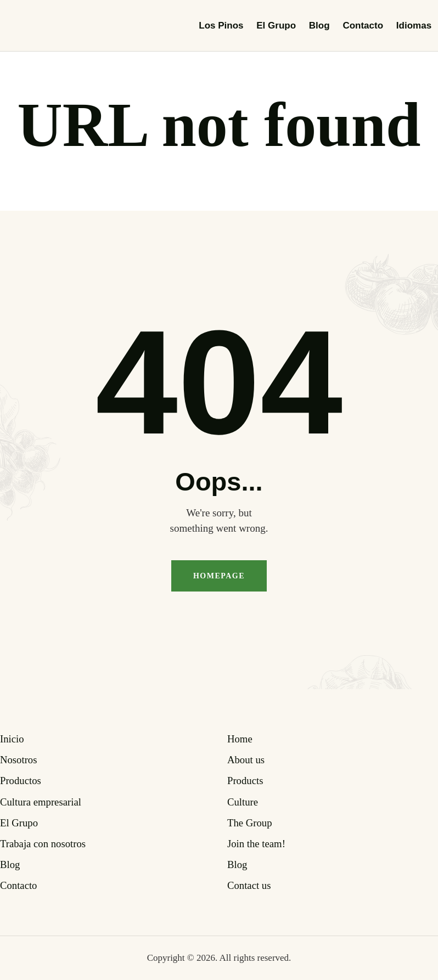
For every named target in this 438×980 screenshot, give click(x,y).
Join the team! (256, 844)
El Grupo (19, 823)
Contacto (18, 885)
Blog (10, 864)
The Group (249, 823)
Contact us (249, 885)
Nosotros (19, 760)
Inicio (12, 739)
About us (246, 760)
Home (240, 739)
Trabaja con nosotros (43, 844)
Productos (21, 781)
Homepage (219, 576)
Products (245, 781)
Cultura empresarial (41, 802)
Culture (243, 802)
